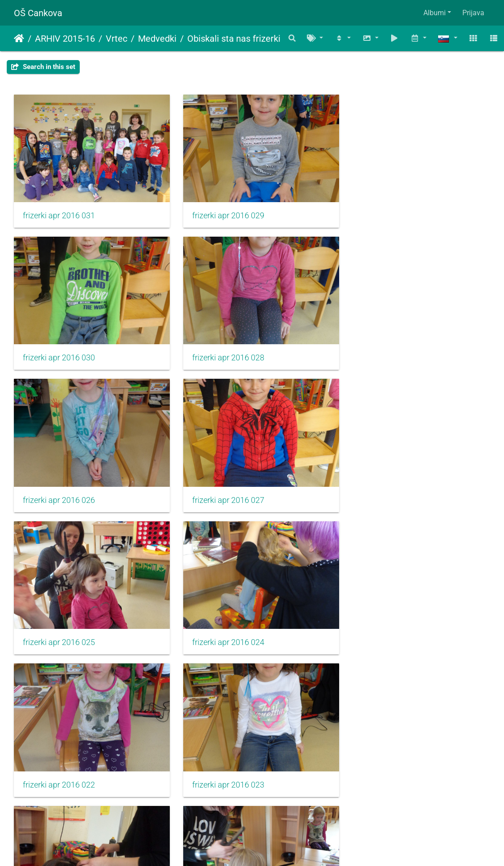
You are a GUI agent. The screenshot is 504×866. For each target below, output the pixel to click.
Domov (19, 39)
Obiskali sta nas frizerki (234, 39)
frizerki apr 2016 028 (59, 349)
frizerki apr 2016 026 (222, 349)
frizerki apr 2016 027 (386, 349)
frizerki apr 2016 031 (59, 211)
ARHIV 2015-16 (65, 39)
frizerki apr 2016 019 (386, 625)
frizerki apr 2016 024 (222, 487)
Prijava (473, 13)
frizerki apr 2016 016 (386, 763)
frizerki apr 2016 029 (222, 211)
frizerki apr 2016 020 (59, 763)
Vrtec (116, 39)
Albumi (435, 13)
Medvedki (157, 39)
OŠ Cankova (38, 13)
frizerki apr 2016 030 (386, 211)
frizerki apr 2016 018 (222, 763)
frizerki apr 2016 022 (386, 487)
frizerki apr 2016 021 (222, 625)
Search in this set (43, 67)
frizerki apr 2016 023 (59, 625)
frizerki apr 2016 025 (59, 487)
